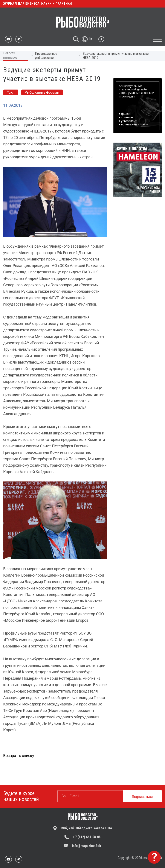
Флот (11, 92)
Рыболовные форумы (42, 92)
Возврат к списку (19, 756)
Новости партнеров (10, 55)
